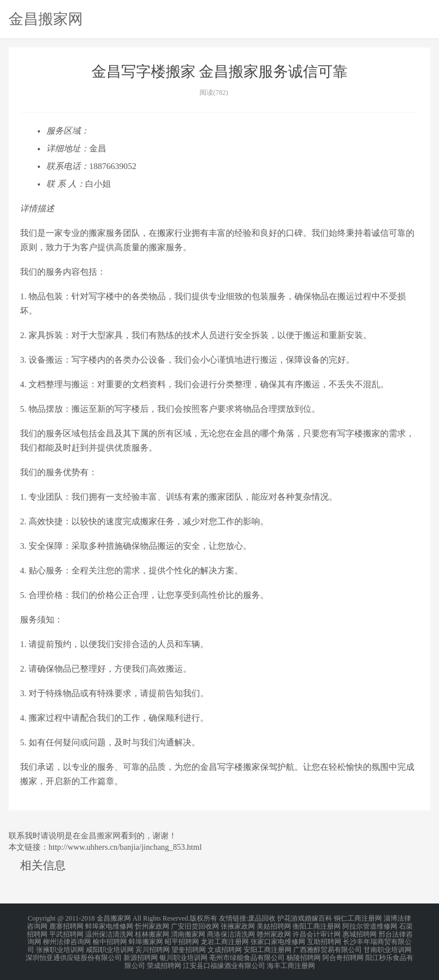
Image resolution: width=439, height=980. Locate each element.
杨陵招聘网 (304, 953)
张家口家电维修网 (278, 939)
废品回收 (262, 918)
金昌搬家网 (46, 19)
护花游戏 (291, 918)
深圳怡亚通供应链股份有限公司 (74, 953)
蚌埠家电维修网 (109, 925)
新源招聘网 (141, 953)
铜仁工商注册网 (358, 918)
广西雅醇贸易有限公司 (328, 946)
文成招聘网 (225, 946)
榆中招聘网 (110, 939)
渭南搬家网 (188, 932)
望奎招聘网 (189, 946)
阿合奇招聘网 (343, 953)
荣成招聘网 (164, 959)
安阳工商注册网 (268, 946)
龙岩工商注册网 (225, 939)
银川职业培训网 (183, 953)
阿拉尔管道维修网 (370, 925)
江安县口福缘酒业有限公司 (224, 959)
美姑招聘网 (274, 925)
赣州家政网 (274, 932)
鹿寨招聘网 (66, 925)
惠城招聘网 (360, 932)
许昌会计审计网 (317, 932)
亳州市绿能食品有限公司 (247, 953)
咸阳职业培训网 (110, 946)
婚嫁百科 (318, 918)
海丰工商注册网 (291, 959)
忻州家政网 (152, 925)
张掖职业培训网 (60, 946)
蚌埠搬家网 (146, 939)
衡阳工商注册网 (317, 925)
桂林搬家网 (152, 932)
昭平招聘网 (182, 939)
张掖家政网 (238, 925)
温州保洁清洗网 (109, 932)
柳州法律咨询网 (67, 939)
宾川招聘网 (153, 946)
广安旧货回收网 (195, 925)
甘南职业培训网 (388, 946)
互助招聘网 (324, 939)
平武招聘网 (66, 932)
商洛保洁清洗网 (231, 932)
